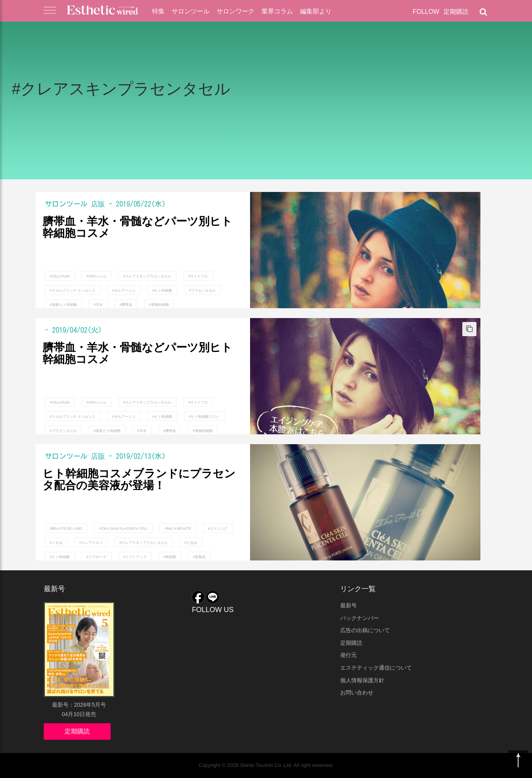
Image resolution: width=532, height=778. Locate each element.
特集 (158, 11)
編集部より (316, 11)
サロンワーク (235, 11)
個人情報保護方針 (362, 680)
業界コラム (277, 11)
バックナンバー (360, 618)
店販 (98, 204)
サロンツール (191, 11)
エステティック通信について (376, 668)
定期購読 (456, 12)
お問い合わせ (357, 692)
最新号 (348, 605)
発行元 (348, 655)
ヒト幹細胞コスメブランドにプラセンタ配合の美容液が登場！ (139, 480)
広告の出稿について (365, 630)
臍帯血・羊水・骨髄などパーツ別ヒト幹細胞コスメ (137, 228)
